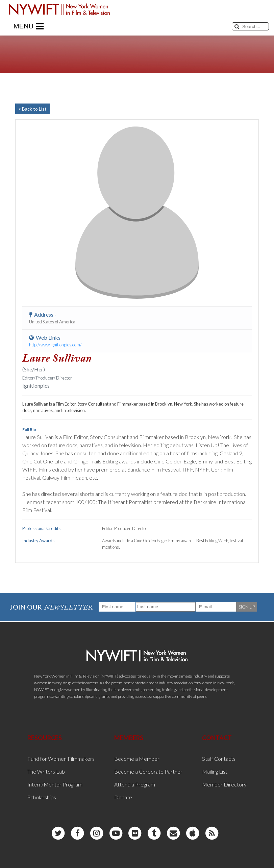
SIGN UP (247, 607)
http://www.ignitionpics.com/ (55, 345)
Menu (29, 26)
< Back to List (32, 109)
